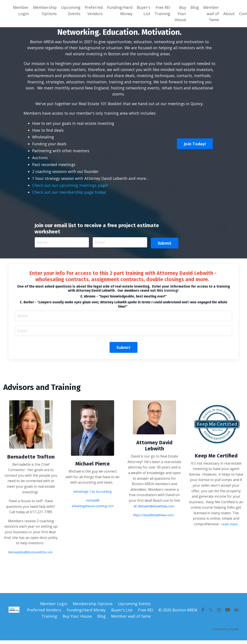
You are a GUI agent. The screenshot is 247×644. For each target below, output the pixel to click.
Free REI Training (163, 10)
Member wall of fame (212, 14)
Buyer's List (144, 10)
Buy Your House (181, 14)
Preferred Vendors (94, 10)
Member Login (21, 10)
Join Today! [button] (195, 146)
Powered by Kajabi (225, 633)
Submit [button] (165, 245)
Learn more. (230, 528)
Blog (195, 7)
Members (32, 114)
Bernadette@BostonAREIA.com (30, 556)
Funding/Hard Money (120, 10)
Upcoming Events (71, 10)
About (229, 14)
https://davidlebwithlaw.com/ (154, 519)
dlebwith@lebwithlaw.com (156, 510)
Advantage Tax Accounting (93, 495)
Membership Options (45, 10)
